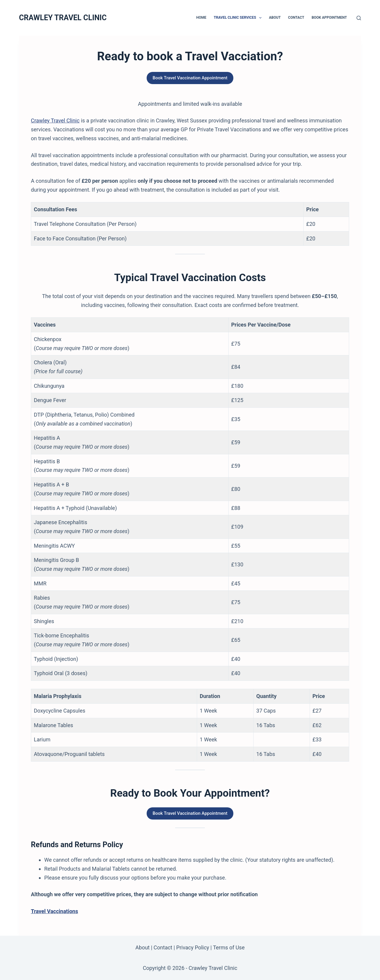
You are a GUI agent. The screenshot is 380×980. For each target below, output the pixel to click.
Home (201, 18)
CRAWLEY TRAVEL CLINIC (63, 18)
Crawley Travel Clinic (55, 120)
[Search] (359, 18)
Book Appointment (329, 18)
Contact (296, 18)
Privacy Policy (193, 947)
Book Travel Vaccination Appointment (190, 78)
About (275, 18)
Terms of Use (229, 947)
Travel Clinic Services (239, 18)
